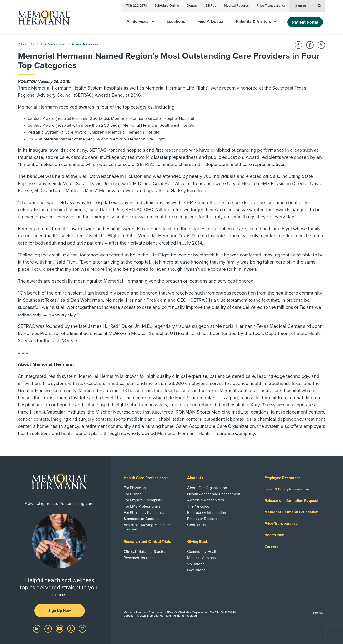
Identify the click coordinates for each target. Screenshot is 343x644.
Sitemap (318, 613)
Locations (176, 22)
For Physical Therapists (143, 500)
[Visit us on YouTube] (60, 629)
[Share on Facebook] (310, 45)
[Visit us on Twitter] (71, 629)
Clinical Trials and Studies (145, 552)
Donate (192, 6)
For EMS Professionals (142, 506)
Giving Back (198, 542)
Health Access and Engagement (214, 494)
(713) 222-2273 (136, 6)
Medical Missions (201, 558)
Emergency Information (207, 513)
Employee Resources (282, 478)
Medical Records (236, 6)
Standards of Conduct (142, 519)
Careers (271, 546)
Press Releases (85, 44)
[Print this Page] (298, 45)
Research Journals (139, 558)
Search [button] (308, 5)
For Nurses (133, 494)
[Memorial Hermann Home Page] (42, 17)
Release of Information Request (291, 501)
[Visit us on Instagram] (82, 629)
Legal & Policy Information (287, 489)
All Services (140, 22)
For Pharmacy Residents (144, 513)
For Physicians (136, 488)
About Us (26, 44)
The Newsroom (53, 44)
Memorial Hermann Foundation (291, 512)
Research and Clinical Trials (147, 542)
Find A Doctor (211, 22)
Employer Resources (204, 519)
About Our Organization (207, 488)
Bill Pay (211, 6)
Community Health (203, 552)
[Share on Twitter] (321, 45)
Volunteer (195, 564)
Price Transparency (271, 6)
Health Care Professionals (146, 478)
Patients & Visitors (256, 22)
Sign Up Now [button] (60, 611)
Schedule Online (167, 6)
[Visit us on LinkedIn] (37, 629)
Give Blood (196, 570)
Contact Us (196, 525)
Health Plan (274, 535)
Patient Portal (305, 22)
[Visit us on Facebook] (49, 629)
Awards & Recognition (206, 500)
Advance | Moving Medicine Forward (147, 527)
